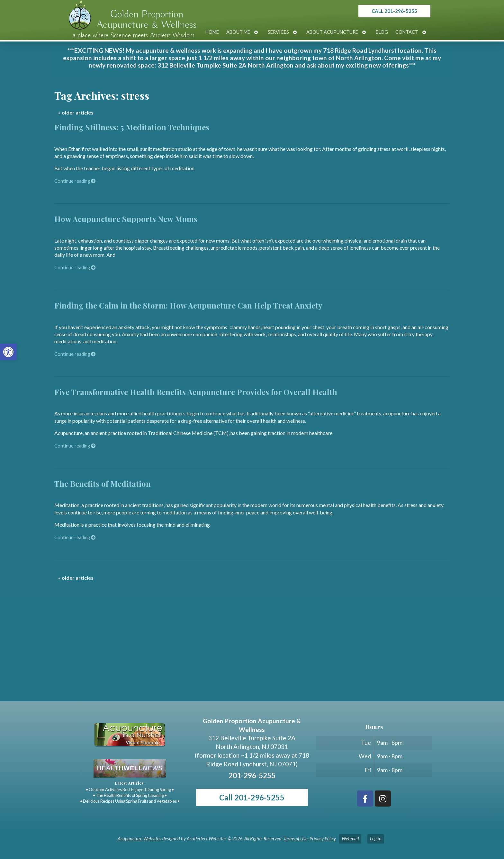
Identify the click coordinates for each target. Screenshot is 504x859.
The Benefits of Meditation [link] (103, 484)
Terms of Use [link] (296, 839)
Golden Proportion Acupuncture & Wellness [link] (147, 20)
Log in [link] (376, 839)
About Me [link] (238, 32)
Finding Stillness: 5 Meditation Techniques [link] (132, 127)
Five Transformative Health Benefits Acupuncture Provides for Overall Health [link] (196, 392)
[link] (8, 352)
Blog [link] (382, 32)
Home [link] (212, 32)
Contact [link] (407, 32)
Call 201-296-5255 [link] (252, 797)
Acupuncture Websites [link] (139, 839)
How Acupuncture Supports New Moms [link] (126, 219)
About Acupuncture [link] (332, 32)
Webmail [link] (350, 839)
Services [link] (278, 32)
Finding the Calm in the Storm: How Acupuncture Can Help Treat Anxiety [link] (188, 305)
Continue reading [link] (75, 181)
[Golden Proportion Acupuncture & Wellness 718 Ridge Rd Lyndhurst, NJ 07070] (252, 653)
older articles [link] (76, 112)
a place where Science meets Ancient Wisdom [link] (134, 35)
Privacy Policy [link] (323, 839)
